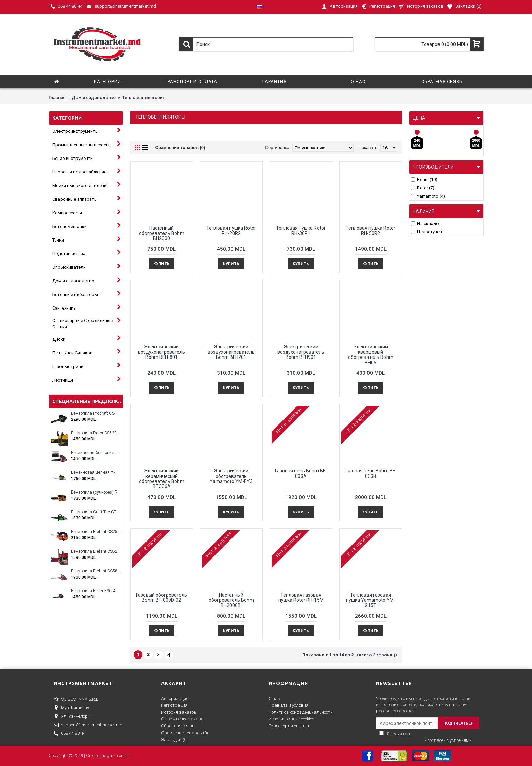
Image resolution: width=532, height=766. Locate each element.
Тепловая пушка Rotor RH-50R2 (371, 230)
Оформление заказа (182, 719)
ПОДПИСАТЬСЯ (458, 723)
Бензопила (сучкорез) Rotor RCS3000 (96, 492)
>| (168, 655)
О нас (274, 698)
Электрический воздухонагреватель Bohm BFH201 (231, 352)
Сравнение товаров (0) (180, 147)
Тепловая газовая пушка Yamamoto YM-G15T (371, 600)
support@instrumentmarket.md (88, 725)
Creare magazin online (108, 756)
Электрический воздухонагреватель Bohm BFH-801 (161, 352)
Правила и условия (288, 705)
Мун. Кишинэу (71, 708)
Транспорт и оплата (289, 726)
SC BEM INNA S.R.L (76, 700)
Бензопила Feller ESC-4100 (96, 591)
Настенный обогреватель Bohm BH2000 (162, 233)
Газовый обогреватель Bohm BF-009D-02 (161, 597)
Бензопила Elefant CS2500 (96, 532)
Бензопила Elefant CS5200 (96, 552)
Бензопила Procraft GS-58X (96, 413)
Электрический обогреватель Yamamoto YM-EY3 (231, 476)
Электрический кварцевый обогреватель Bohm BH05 (371, 354)
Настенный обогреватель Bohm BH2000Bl (231, 600)
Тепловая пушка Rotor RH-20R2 (231, 230)
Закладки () (174, 740)
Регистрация (174, 705)
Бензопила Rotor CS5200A (96, 433)
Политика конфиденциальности (301, 712)
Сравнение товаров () (185, 733)
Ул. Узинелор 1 (72, 717)
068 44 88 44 (70, 734)
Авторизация (175, 698)
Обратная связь (178, 726)
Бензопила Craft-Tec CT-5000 (96, 512)
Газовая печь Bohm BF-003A (301, 473)
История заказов (179, 712)
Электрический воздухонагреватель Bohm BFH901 (301, 352)
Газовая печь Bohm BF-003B (371, 473)
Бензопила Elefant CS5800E (96, 571)
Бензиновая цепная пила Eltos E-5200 (96, 473)
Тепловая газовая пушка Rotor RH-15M (301, 597)
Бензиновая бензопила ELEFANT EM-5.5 (96, 453)
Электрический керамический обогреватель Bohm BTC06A (162, 479)
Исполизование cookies (291, 719)
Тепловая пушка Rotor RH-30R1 (301, 230)
